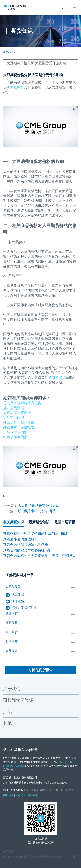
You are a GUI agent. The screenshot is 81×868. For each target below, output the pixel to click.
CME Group (22, 749)
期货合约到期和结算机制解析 (26, 545)
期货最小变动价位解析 (21, 539)
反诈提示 (21, 795)
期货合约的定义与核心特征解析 (27, 550)
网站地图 (8, 795)
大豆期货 (15, 595)
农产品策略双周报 (17, 413)
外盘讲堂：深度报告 (19, 427)
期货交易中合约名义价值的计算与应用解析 (36, 534)
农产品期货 (13, 587)
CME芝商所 (10, 758)
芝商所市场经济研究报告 (22, 403)
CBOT (70, 762)
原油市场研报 (14, 418)
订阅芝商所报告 (41, 670)
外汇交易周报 (14, 408)
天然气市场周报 (15, 432)
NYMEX (8, 766)
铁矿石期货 (30, 857)
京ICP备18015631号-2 (61, 790)
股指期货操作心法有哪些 (37, 511)
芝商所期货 (57, 378)
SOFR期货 (9, 857)
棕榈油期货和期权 (21, 608)
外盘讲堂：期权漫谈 (19, 423)
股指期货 (12, 623)
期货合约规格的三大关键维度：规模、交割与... (39, 556)
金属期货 (12, 651)
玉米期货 (15, 601)
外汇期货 (12, 632)
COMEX (20, 766)
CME (61, 762)
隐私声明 (33, 795)
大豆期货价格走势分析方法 (39, 506)
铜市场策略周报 (15, 437)
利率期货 (12, 641)
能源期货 (12, 613)
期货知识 (9, 52)
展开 (75, 857)
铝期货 (19, 857)
